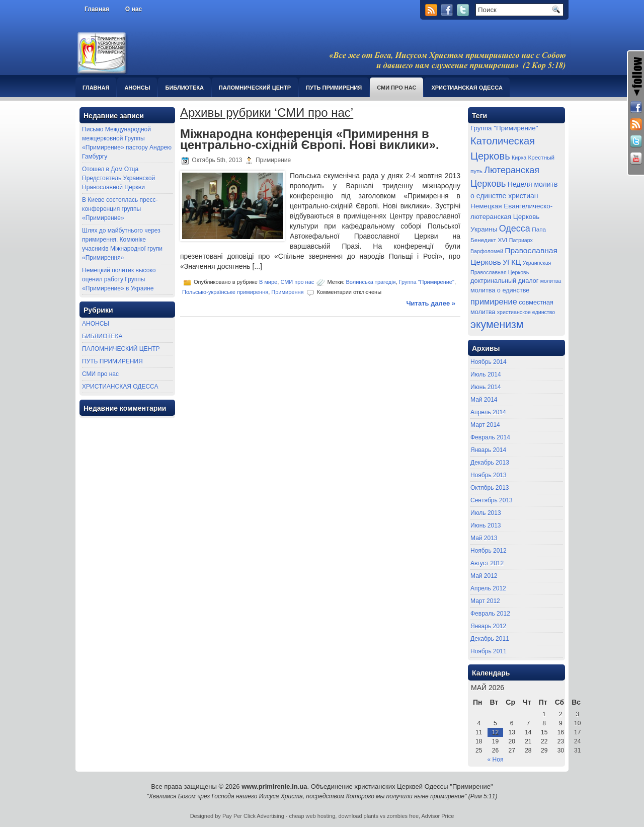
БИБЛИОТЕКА (184, 88)
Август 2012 (487, 563)
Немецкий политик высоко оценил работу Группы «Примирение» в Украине (119, 279)
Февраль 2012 (490, 614)
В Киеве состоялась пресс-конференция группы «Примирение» (120, 209)
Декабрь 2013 (490, 463)
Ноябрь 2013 (489, 475)
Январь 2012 (488, 626)
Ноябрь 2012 (489, 551)
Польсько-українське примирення (225, 292)
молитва (551, 281)
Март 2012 (485, 601)
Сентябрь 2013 (492, 500)
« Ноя (496, 760)
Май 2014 (484, 400)
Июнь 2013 (486, 525)
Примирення (287, 292)
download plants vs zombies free (378, 816)
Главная (97, 9)
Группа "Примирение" (427, 282)
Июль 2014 (486, 374)
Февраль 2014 (490, 437)
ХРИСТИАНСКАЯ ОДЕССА (467, 88)
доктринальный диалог (504, 281)
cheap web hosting (312, 816)
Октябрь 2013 (490, 488)
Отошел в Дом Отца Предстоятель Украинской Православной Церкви (118, 178)
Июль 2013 (486, 513)
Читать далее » (431, 303)
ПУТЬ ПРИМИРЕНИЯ (334, 88)
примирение (494, 302)
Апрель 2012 (488, 588)
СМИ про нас (396, 88)
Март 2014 (485, 425)
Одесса (515, 229)
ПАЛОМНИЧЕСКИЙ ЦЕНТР (255, 88)
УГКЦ (512, 262)
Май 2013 (484, 538)
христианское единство (526, 312)
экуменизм (497, 325)
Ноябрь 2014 (489, 362)
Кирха (519, 158)
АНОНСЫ (137, 88)
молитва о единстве (500, 290)
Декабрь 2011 (490, 639)
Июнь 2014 (486, 387)
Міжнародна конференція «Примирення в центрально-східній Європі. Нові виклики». (310, 139)
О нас (134, 9)
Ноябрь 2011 (489, 651)
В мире (268, 282)
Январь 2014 (488, 450)
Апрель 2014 (488, 412)
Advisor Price (438, 816)
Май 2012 (484, 576)
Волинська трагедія (371, 282)
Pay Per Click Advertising (253, 816)
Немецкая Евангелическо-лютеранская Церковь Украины (511, 217)
